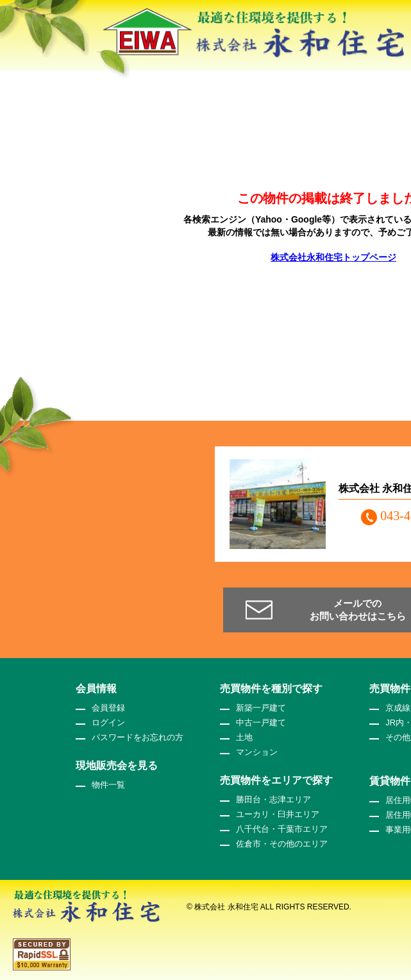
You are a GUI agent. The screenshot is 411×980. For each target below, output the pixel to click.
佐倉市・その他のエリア (282, 844)
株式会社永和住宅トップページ (333, 257)
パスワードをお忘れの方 (138, 737)
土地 (244, 737)
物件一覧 (108, 785)
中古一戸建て (261, 722)
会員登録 (108, 708)
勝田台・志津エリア (273, 799)
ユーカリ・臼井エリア (278, 814)
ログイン (108, 722)
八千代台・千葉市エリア (282, 829)
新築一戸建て (261, 708)
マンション (257, 752)
